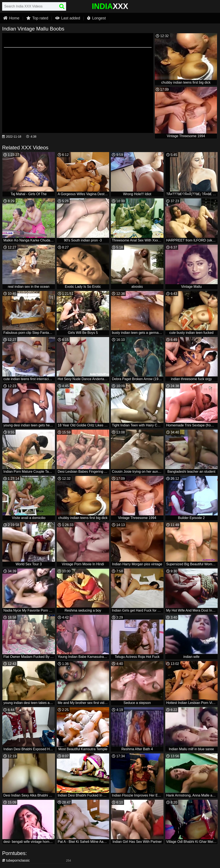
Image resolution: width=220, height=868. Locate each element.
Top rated (37, 18)
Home (11, 18)
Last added (68, 18)
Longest (96, 18)
